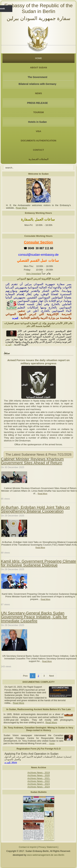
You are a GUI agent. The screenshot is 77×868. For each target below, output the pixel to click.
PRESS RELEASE (37, 103)
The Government (37, 77)
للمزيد (15, 318)
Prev (25, 676)
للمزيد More (11, 762)
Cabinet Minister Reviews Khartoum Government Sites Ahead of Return (32, 461)
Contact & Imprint (28, 847)
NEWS (38, 93)
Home (38, 58)
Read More (21, 208)
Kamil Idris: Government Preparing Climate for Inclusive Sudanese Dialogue (38, 563)
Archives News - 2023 (39, 784)
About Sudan (38, 68)
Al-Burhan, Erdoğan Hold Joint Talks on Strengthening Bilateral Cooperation (35, 509)
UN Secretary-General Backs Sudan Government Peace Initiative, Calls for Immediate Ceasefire (34, 617)
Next (52, 676)
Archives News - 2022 (39, 781)
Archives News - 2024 (39, 787)
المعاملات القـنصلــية (39, 159)
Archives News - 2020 (39, 775)
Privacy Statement (48, 847)
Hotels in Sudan (38, 122)
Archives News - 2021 (39, 778)
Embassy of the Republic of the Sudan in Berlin (39, 9)
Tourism (39, 112)
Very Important (34, 274)
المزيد (8, 345)
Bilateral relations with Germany (38, 84)
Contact (38, 150)
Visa (38, 131)
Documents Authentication (39, 141)
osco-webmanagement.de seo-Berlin (46, 855)
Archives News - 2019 (39, 773)
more (52, 743)
